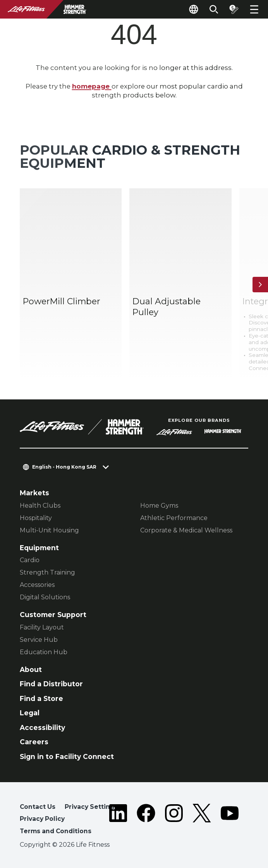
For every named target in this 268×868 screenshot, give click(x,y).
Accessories (37, 585)
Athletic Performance (174, 518)
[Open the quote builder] (234, 9)
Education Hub (44, 652)
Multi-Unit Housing (49, 530)
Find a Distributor (51, 684)
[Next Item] (260, 285)
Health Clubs (40, 506)
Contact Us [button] (38, 807)
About (31, 669)
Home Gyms (159, 506)
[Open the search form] (214, 9)
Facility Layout (42, 627)
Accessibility (42, 727)
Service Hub (39, 640)
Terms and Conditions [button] (56, 831)
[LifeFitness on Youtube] (230, 820)
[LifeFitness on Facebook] (146, 820)
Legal (30, 713)
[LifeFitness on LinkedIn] (118, 820)
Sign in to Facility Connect (67, 756)
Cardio (30, 560)
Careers (34, 742)
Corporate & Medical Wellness (186, 530)
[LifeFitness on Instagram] (174, 820)
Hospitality (36, 518)
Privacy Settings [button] (91, 807)
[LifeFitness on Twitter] (202, 820)
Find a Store (41, 698)
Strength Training (47, 572)
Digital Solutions (45, 597)
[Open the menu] (254, 9)
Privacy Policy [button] (42, 819)
